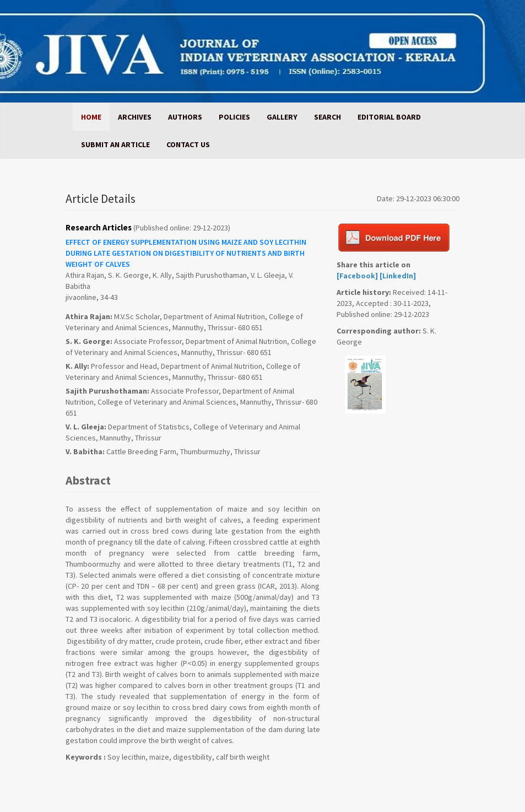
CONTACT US (188, 144)
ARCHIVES (135, 117)
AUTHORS (185, 117)
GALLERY (282, 117)
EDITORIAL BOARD (389, 117)
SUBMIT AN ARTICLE (115, 144)
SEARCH (328, 117)
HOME (91, 117)
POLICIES (234, 117)
